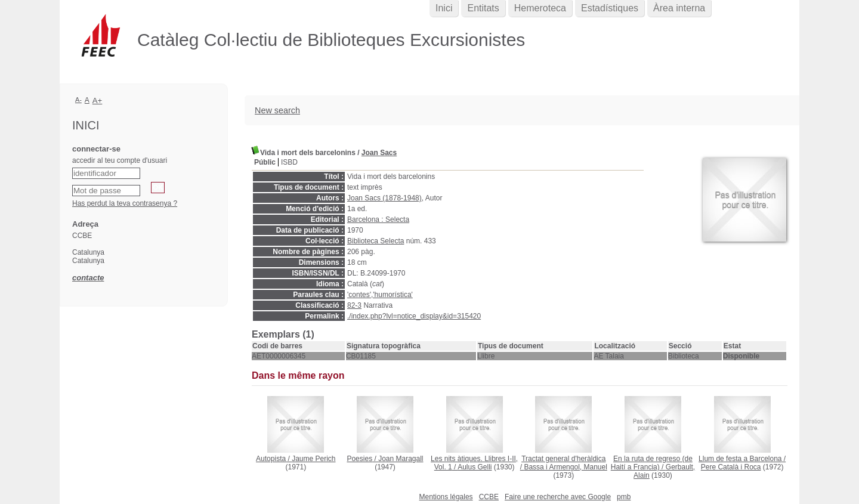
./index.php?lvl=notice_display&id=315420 (414, 316)
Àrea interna (679, 8)
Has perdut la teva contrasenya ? (125, 203)
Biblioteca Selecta (376, 241)
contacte (88, 278)
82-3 (354, 305)
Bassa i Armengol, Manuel (565, 467)
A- (78, 100)
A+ (98, 101)
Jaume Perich (313, 459)
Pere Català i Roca (731, 467)
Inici (444, 8)
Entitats (483, 8)
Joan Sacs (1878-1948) (384, 198)
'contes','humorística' (380, 295)
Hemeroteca (540, 8)
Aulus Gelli (475, 467)
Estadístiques (610, 8)
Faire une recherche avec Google (558, 497)
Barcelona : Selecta (378, 219)
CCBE (489, 497)
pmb (624, 497)
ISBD (289, 162)
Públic (265, 162)
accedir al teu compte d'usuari (120, 160)
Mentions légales (446, 497)
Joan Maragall (401, 459)
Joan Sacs (379, 153)
